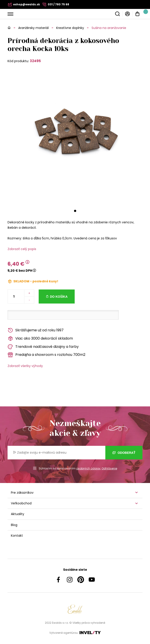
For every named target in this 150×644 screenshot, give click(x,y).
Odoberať (124, 452)
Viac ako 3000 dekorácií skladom (40, 339)
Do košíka (59, 297)
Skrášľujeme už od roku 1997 (36, 330)
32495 (35, 61)
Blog (14, 525)
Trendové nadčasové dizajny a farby (43, 347)
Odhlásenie (109, 468)
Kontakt (17, 536)
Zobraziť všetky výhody (25, 366)
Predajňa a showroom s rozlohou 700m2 (46, 355)
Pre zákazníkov (22, 493)
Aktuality (18, 514)
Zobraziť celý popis (22, 249)
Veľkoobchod (21, 503)
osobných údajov (88, 468)
